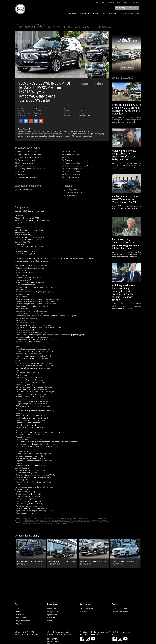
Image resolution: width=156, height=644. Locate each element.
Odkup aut (51, 618)
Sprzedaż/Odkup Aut (126, 14)
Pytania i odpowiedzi (120, 609)
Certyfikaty (19, 624)
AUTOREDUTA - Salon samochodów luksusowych (20, 9)
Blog (138, 14)
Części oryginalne (86, 609)
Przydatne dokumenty (120, 612)
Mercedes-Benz (85, 14)
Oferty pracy (20, 615)
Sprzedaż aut (52, 615)
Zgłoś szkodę (133, 8)
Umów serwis (52, 609)
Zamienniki (84, 612)
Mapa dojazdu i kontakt (106, 3)
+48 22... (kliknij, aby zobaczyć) (128, 2)
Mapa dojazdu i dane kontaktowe (27, 634)
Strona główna (22, 25)
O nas (17, 609)
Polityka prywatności (23, 621)
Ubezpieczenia (72, 14)
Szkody (50, 621)
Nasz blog (19, 612)
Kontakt (96, 14)
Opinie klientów (21, 618)
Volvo (48, 25)
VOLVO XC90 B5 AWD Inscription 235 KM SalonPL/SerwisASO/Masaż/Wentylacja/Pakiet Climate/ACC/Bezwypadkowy (125, 562)
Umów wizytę (121, 8)
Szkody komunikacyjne (109, 14)
